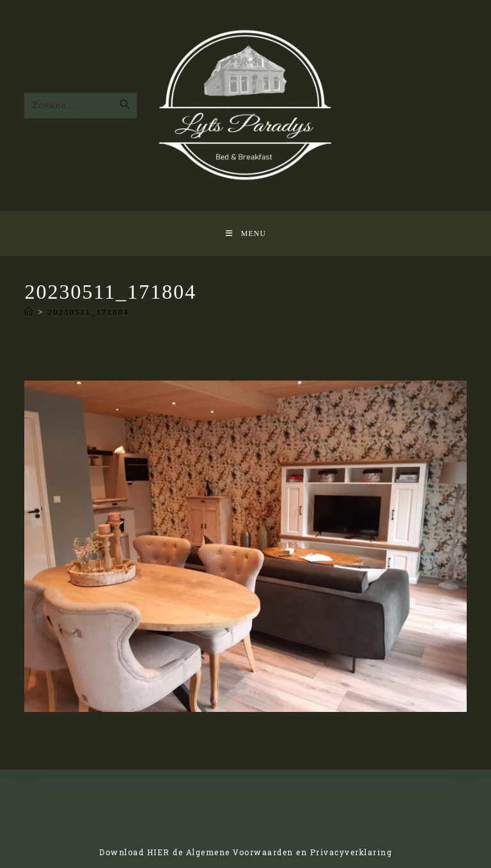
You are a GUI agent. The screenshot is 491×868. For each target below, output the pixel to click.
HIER (159, 852)
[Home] (29, 312)
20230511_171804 (89, 312)
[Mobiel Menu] (245, 233)
